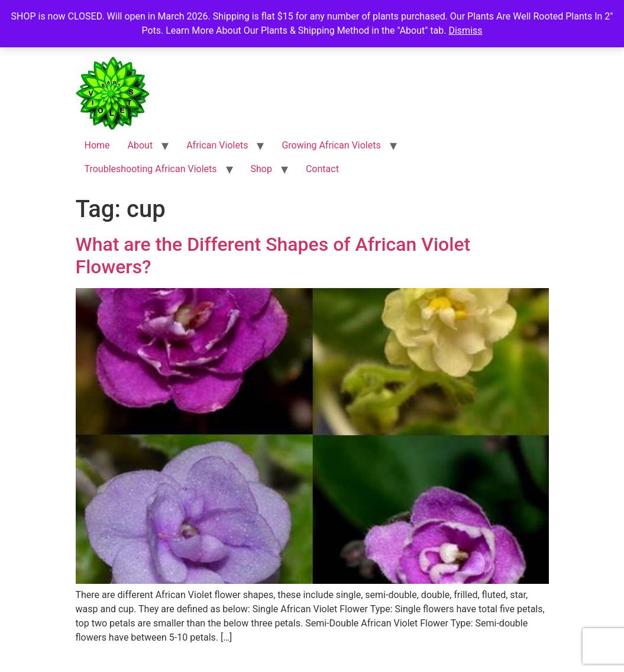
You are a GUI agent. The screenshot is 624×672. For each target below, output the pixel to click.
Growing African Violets (331, 145)
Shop (261, 169)
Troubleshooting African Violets (151, 169)
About (140, 145)
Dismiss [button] (465, 30)
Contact (322, 169)
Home (97, 145)
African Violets (217, 145)
